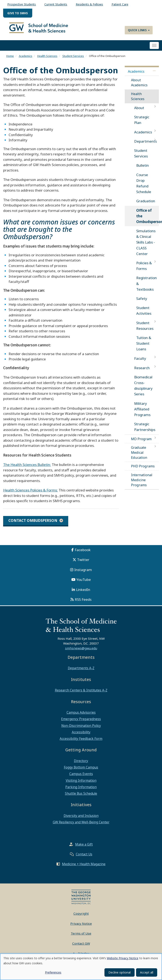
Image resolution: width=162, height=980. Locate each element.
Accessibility (81, 735)
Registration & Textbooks (147, 287)
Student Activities (144, 314)
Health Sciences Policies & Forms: (30, 493)
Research (142, 371)
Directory (81, 764)
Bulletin (143, 169)
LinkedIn (83, 593)
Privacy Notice (81, 927)
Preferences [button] (53, 972)
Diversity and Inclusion (81, 819)
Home (10, 59)
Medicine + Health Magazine (84, 867)
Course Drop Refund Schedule (144, 187)
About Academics (139, 86)
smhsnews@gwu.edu (81, 651)
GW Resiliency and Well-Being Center (81, 825)
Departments (145, 145)
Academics (26, 59)
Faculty (140, 362)
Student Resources (145, 329)
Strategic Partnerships (145, 430)
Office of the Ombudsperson (148, 219)
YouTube (84, 583)
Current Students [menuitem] (56, 4)
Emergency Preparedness (81, 722)
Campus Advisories (81, 716)
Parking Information (81, 790)
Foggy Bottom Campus (81, 771)
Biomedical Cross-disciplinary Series (143, 389)
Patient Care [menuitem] (120, 4)
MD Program (141, 442)
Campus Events (81, 777)
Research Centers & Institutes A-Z (81, 694)
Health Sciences (47, 59)
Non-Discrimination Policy (81, 729)
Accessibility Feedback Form (81, 742)
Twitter (83, 563)
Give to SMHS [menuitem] (18, 13)
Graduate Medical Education (139, 456)
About (139, 111)
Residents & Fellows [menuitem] (89, 4)
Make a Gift (84, 848)
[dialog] (81, 967)
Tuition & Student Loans (144, 347)
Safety (142, 302)
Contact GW (81, 947)
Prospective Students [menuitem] (22, 4)
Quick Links (139, 30)
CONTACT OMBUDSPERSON (33, 524)
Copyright (81, 917)
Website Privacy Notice (123, 958)
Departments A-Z (81, 671)
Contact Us (84, 857)
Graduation (146, 204)
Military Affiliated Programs (142, 412)
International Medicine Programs (142, 483)
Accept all (147, 972)
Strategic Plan (142, 123)
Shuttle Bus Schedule (81, 797)
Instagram (83, 573)
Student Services (73, 59)
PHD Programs (143, 469)
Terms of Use (81, 937)
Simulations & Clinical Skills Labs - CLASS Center (146, 246)
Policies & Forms (144, 269)
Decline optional (120, 972)
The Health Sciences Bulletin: (27, 468)
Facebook (83, 553)
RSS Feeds (83, 603)
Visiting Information (81, 784)
